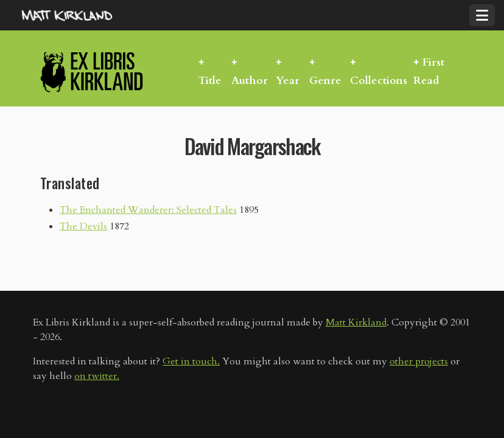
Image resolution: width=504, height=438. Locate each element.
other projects (419, 361)
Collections (379, 81)
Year (288, 81)
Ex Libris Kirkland (113, 71)
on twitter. (97, 376)
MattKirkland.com (82, 15)
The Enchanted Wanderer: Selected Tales (148, 210)
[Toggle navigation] (482, 15)
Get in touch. (191, 361)
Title (210, 81)
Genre (325, 81)
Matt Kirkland (356, 322)
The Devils (83, 226)
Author (250, 81)
